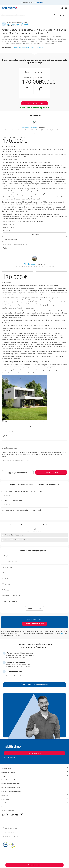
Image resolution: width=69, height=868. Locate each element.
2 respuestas (6, 48)
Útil (5, 248)
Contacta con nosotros (8, 810)
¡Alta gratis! (41, 2)
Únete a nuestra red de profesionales (34, 685)
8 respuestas (6, 514)
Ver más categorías (34, 608)
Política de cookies (9, 832)
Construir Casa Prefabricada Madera (17, 540)
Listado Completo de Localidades (11, 791)
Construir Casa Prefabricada (12, 501)
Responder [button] (34, 235)
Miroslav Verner (30, 264)
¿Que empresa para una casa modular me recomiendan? (22, 510)
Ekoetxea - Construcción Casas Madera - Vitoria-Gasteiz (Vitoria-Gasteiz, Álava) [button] (31, 130)
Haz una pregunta (61, 15)
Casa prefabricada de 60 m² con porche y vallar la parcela (23, 492)
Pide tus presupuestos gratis (34, 103)
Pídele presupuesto (11, 240)
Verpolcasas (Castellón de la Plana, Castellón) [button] (31, 266)
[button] (34, 768)
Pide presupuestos (34, 865)
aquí (19, 634)
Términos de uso (8, 824)
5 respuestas (6, 505)
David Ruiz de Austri (30, 128)
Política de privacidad (10, 828)
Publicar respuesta (51, 472)
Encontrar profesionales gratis (34, 624)
